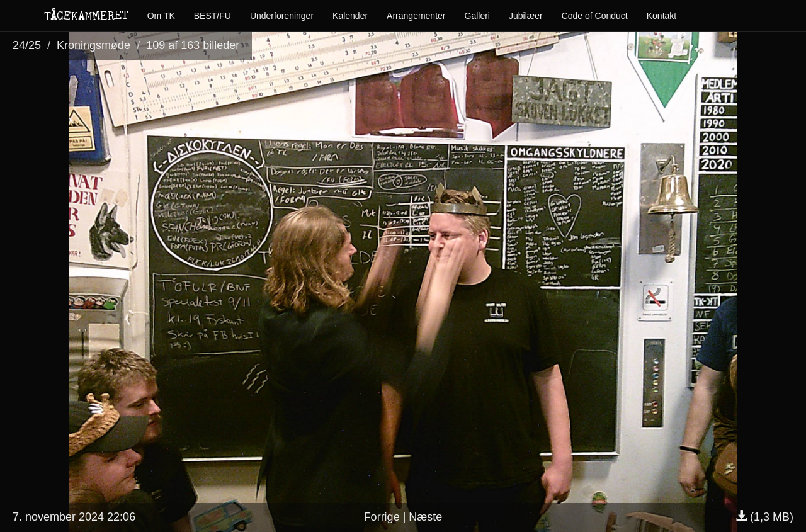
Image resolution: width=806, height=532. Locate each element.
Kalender (350, 16)
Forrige (382, 517)
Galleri (477, 16)
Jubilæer (526, 16)
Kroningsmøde (94, 45)
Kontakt (661, 16)
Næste (425, 517)
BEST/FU (213, 16)
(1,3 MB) (764, 517)
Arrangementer (416, 16)
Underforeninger (282, 16)
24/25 (27, 45)
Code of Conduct (595, 16)
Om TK (161, 16)
